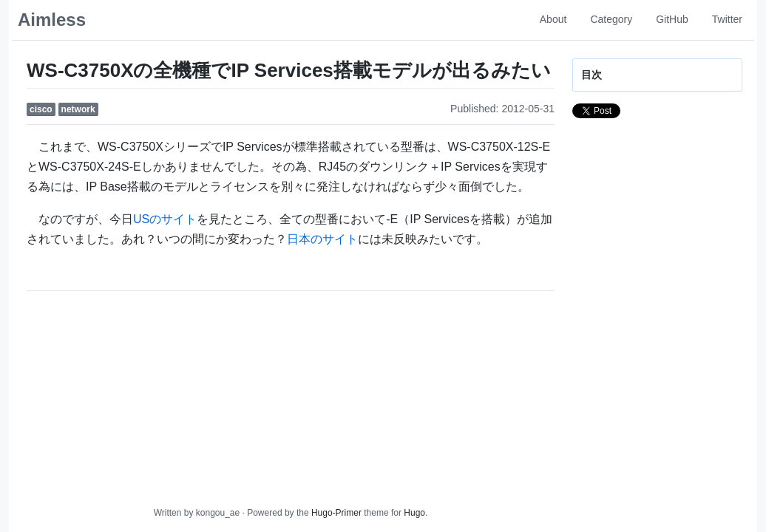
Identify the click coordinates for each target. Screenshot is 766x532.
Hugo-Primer (336, 513)
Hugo (414, 513)
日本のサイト (322, 239)
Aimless (52, 20)
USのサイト (165, 219)
